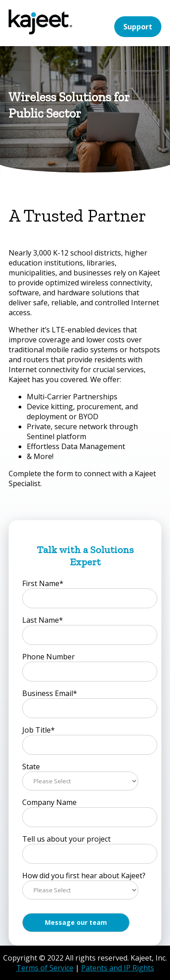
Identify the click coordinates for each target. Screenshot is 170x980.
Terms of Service (45, 968)
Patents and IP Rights (118, 968)
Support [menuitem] (138, 27)
